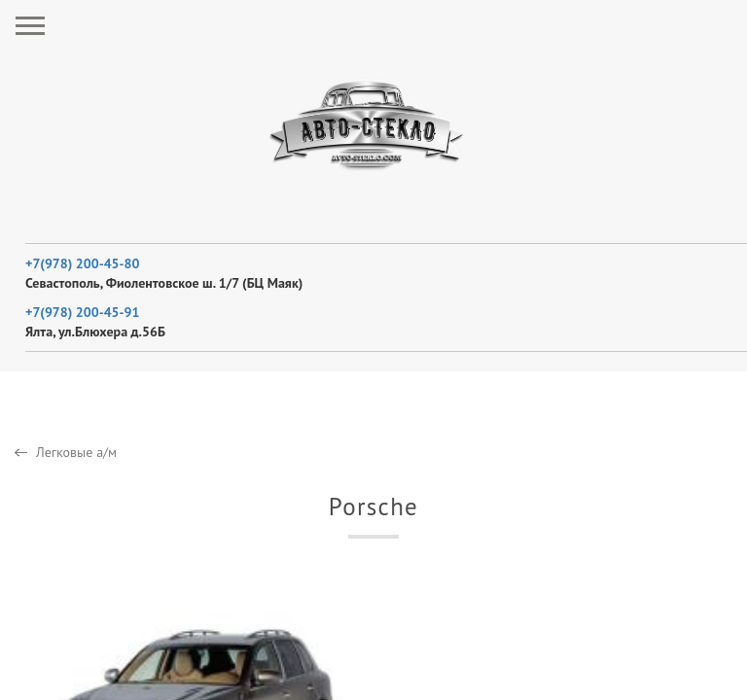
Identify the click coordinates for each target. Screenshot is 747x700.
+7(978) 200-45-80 (82, 263)
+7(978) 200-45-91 (82, 312)
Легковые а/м (76, 452)
